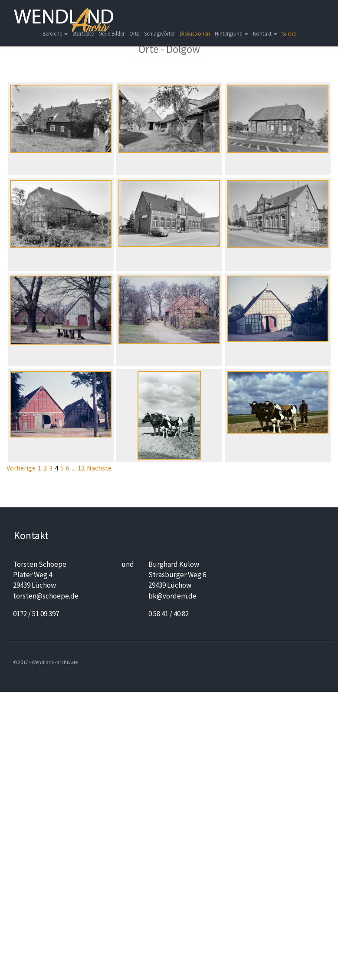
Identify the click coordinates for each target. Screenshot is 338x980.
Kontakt (265, 34)
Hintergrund (231, 34)
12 (81, 468)
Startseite (83, 34)
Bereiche (55, 34)
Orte (134, 34)
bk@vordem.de (172, 596)
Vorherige (21, 468)
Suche (289, 34)
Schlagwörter (159, 34)
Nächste (99, 468)
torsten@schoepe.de (46, 596)
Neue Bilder (112, 34)
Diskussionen (195, 34)
